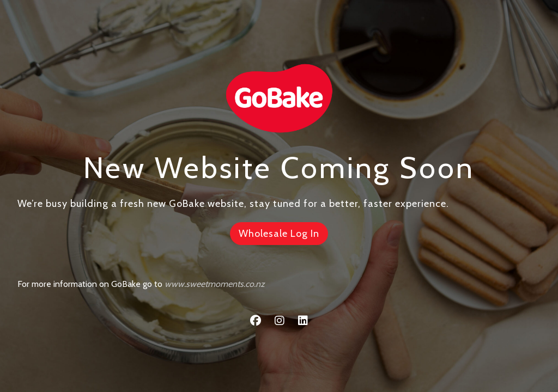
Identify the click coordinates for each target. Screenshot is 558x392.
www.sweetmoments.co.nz (215, 284)
